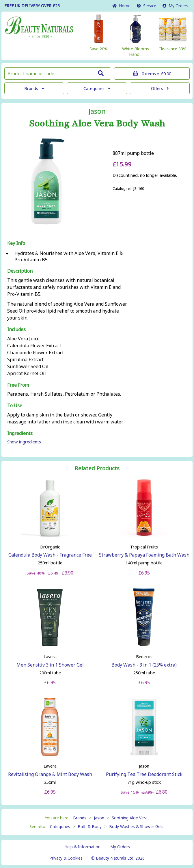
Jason (97, 111)
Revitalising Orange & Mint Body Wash (50, 774)
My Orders (175, 6)
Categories (97, 88)
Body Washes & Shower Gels (136, 826)
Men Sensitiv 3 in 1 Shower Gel (50, 665)
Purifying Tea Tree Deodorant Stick (144, 774)
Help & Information (82, 847)
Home (121, 6)
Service (147, 6)
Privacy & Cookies (66, 858)
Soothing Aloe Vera (130, 818)
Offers (160, 88)
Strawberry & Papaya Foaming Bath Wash (144, 555)
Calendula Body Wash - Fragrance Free (50, 555)
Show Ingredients (24, 442)
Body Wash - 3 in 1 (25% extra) (144, 665)
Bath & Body (90, 826)
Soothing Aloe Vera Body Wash (97, 124)
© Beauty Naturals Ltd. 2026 (118, 858)
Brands (34, 88)
